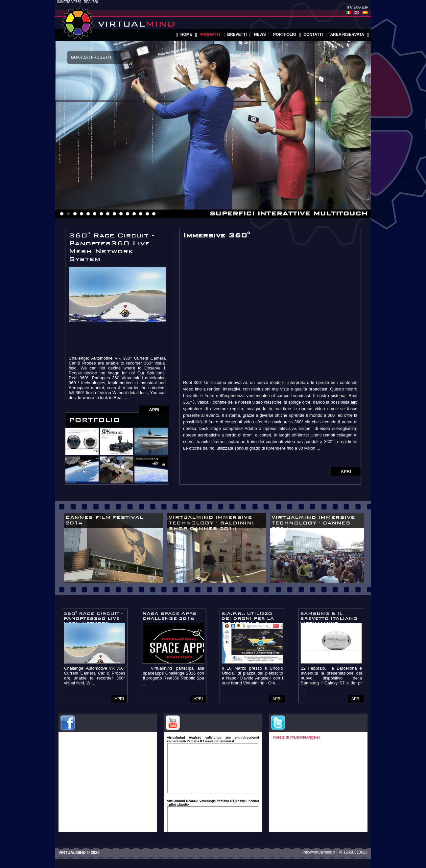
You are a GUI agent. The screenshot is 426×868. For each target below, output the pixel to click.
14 (147, 214)
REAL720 (91, 2)
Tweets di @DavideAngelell (296, 737)
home (186, 34)
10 (121, 214)
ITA (349, 7)
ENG (357, 7)
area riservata (347, 34)
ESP (365, 7)
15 (154, 214)
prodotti (210, 34)
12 (134, 214)
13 (141, 214)
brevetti (237, 34)
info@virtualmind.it (319, 852)
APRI (154, 410)
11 (128, 214)
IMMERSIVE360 (69, 2)
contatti (313, 34)
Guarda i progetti (91, 57)
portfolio (285, 34)
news (260, 34)
